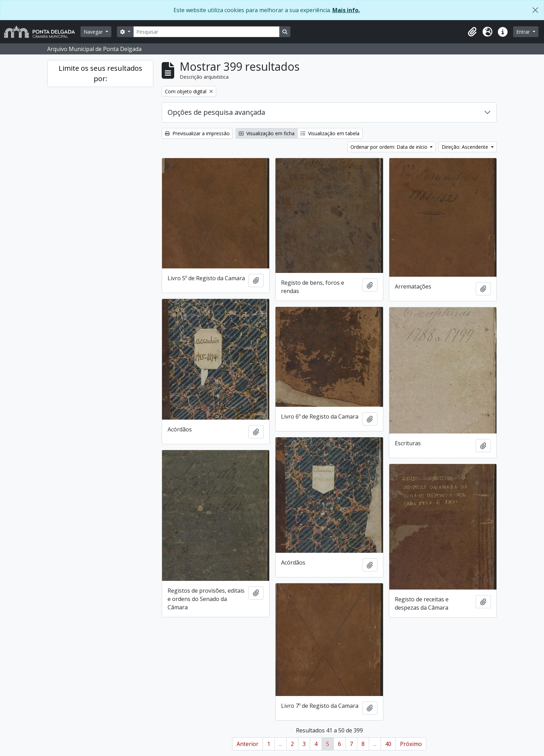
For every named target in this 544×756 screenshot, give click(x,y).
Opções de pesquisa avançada (216, 112)
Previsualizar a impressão (197, 133)
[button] (472, 32)
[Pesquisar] (206, 32)
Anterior (248, 744)
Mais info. (346, 10)
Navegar (94, 32)
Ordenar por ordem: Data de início (390, 147)
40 (388, 744)
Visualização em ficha (267, 133)
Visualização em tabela (330, 133)
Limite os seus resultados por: (100, 73)
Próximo (411, 744)
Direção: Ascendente (466, 147)
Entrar (524, 32)
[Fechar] (535, 10)
